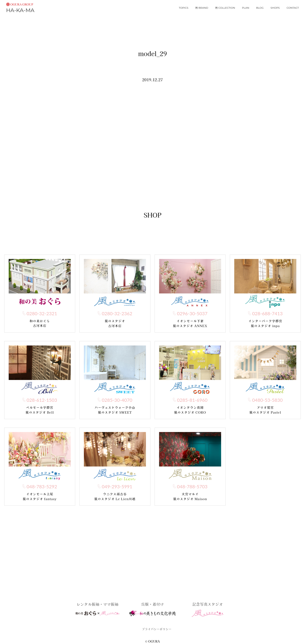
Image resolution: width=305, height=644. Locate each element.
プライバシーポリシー (157, 629)
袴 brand (202, 8)
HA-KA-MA (20, 7)
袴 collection (225, 8)
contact (293, 8)
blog (260, 8)
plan (246, 8)
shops (275, 8)
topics (184, 8)
